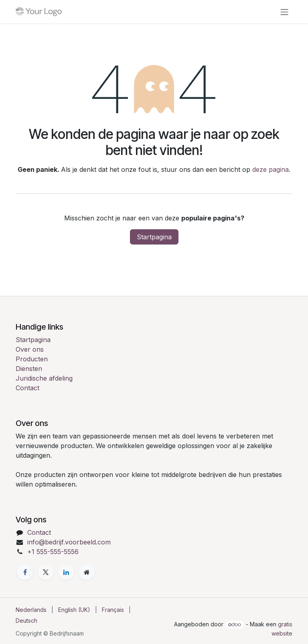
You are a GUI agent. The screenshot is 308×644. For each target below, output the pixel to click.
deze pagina (271, 169)
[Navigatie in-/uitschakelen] (284, 12)
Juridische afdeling (44, 378)
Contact (27, 388)
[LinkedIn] (66, 572)
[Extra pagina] (87, 572)
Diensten (29, 369)
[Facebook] (25, 572)
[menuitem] (31, 610)
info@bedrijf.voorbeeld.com (69, 542)
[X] (46, 572)
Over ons (30, 349)
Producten (32, 359)
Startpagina (154, 237)
